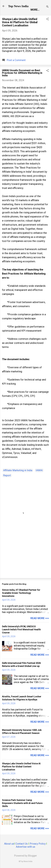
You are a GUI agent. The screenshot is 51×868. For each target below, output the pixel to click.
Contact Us (22, 844)
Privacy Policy (38, 844)
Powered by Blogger (25, 856)
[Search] (47, 7)
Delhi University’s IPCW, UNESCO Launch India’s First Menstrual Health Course (21, 629)
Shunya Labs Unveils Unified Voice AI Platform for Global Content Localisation (20, 22)
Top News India (18, 6)
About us (9, 844)
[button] (47, 19)
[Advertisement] (25, 556)
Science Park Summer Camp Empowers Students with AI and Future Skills (22, 803)
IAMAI (39, 470)
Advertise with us (25, 847)
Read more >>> (40, 618)
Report (7, 475)
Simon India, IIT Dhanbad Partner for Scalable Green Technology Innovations (21, 593)
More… (35, 10)
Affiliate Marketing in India (18, 470)
